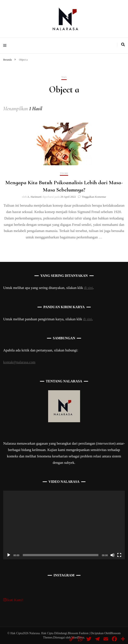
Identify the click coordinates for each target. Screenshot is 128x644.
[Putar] (9, 555)
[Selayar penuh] (119, 555)
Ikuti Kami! (13, 600)
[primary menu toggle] (6, 46)
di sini (88, 288)
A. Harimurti (34, 197)
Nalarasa (35, 633)
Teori (64, 173)
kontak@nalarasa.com (19, 362)
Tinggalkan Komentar (94, 197)
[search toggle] (123, 45)
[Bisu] (112, 555)
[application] (64, 525)
